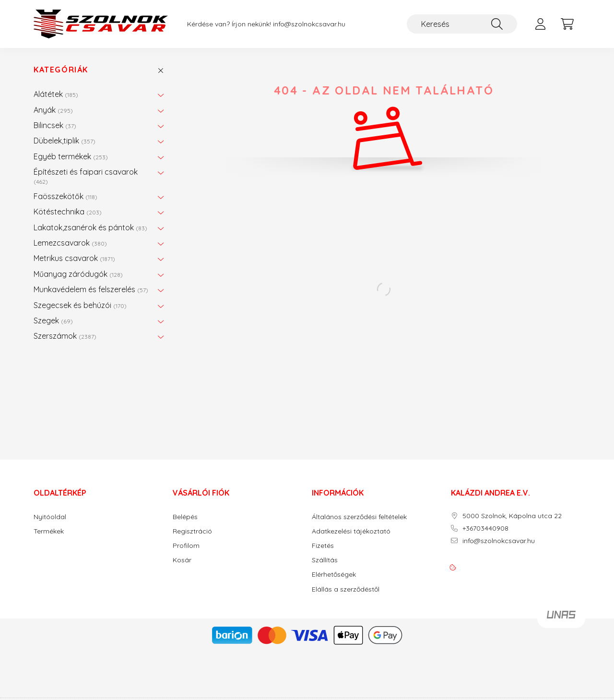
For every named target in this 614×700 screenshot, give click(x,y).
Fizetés (323, 546)
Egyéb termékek (71, 156)
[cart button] (567, 24)
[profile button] (540, 24)
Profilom (186, 546)
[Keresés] (462, 24)
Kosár (182, 560)
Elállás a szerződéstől (346, 589)
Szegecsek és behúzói (80, 305)
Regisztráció (192, 531)
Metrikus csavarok (74, 258)
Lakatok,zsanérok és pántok (90, 227)
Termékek (49, 531)
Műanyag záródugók (78, 274)
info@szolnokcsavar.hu (309, 24)
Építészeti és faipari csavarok (86, 176)
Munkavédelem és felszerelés (91, 289)
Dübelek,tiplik (65, 141)
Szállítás (325, 560)
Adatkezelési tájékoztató (351, 531)
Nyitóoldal (50, 517)
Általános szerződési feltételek (359, 517)
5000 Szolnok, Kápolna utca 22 (512, 516)
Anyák (53, 110)
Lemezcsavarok (70, 243)
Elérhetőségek (334, 575)
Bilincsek (55, 125)
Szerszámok (65, 336)
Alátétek (56, 94)
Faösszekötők (65, 196)
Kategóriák (61, 70)
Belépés (185, 517)
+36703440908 (485, 528)
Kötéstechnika (68, 212)
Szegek (53, 320)
